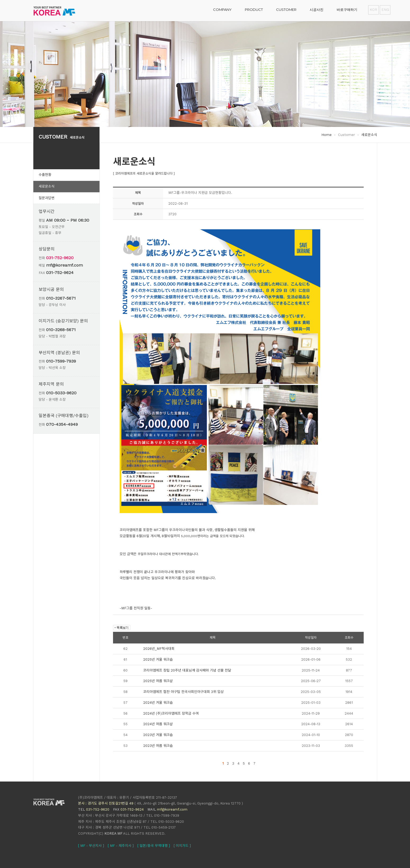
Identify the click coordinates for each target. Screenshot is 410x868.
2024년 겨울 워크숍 (158, 703)
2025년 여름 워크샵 (158, 681)
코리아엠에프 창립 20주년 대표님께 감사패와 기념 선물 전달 (187, 670)
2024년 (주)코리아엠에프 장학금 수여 (171, 713)
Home (326, 135)
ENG (385, 10)
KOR (373, 10)
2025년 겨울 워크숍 (158, 659)
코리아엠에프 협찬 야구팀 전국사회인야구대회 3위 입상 (183, 692)
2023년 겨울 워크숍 (158, 735)
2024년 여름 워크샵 (158, 724)
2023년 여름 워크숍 (158, 746)
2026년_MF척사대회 (159, 649)
